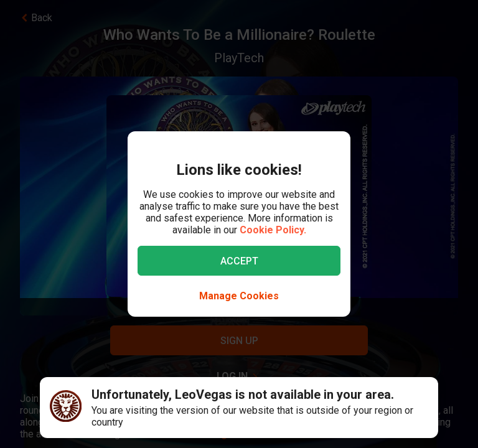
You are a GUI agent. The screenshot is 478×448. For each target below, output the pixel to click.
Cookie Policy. (273, 230)
